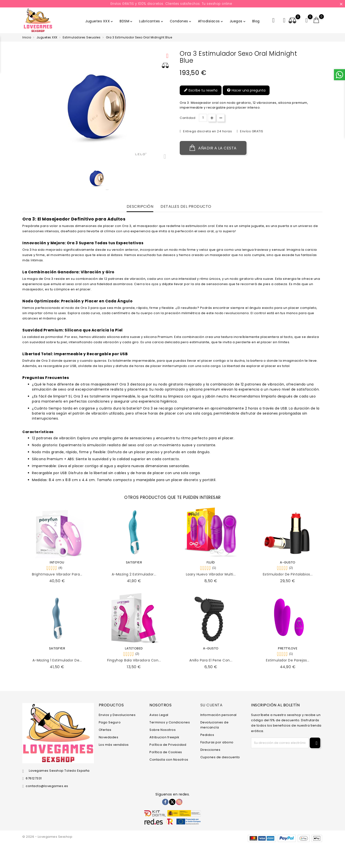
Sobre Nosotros (163, 730)
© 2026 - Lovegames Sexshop (47, 837)
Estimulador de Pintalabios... (288, 574)
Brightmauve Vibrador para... (57, 574)
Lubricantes (151, 21)
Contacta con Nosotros (169, 760)
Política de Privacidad (168, 745)
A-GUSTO (288, 562)
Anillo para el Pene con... (211, 660)
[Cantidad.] (203, 118)
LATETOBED (134, 648)
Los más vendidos (114, 745)
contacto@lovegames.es (47, 786)
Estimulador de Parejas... (288, 660)
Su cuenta (212, 705)
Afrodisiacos (211, 21)
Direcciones (210, 750)
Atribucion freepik (164, 737)
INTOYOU (57, 562)
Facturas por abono (217, 742)
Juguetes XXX (99, 21)
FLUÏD (211, 562)
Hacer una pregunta (246, 90)
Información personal (219, 715)
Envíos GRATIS (251, 131)
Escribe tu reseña (201, 90)
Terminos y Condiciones (170, 722)
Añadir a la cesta (213, 148)
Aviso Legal (159, 715)
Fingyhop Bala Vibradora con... (134, 660)
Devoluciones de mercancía (215, 725)
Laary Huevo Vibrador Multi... (211, 574)
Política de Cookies (166, 752)
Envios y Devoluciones (117, 715)
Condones (181, 21)
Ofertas (105, 730)
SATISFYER (134, 562)
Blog (256, 21)
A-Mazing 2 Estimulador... (134, 574)
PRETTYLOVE (288, 648)
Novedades (109, 737)
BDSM (126, 21)
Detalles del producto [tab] (186, 207)
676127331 (34, 778)
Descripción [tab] (140, 207)
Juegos (238, 21)
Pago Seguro (110, 722)
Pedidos (207, 735)
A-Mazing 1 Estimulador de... (57, 660)
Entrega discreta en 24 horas (207, 131)
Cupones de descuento (220, 757)
